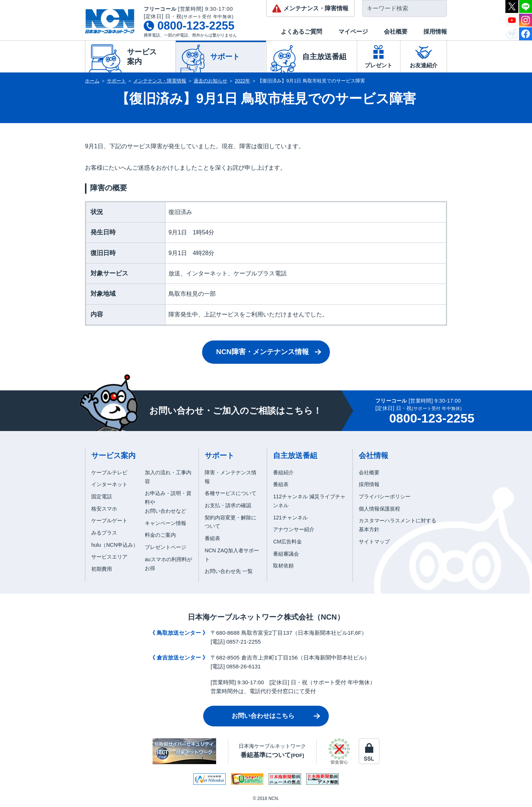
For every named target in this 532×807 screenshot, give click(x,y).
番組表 (212, 538)
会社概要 (396, 32)
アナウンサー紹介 (294, 529)
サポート (116, 81)
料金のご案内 (160, 535)
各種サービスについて (231, 493)
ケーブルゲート (109, 521)
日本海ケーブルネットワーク (272, 751)
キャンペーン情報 (166, 523)
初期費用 (102, 569)
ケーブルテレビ (109, 472)
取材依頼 (283, 566)
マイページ (353, 32)
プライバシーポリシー (385, 496)
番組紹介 (283, 472)
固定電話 (102, 496)
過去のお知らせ (210, 81)
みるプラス (104, 533)
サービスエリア (109, 557)
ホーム (92, 81)
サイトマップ (374, 542)
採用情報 (435, 32)
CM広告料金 (287, 542)
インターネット (109, 484)
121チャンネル (290, 518)
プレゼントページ (166, 547)
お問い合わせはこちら (263, 716)
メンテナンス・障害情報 (160, 81)
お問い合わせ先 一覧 (229, 571)
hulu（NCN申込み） (115, 545)
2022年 (243, 81)
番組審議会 (286, 554)
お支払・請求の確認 (228, 505)
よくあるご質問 (301, 32)
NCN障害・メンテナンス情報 (262, 352)
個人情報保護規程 (379, 509)
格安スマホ (104, 509)
